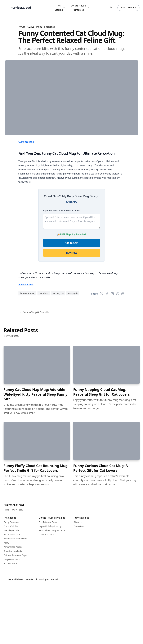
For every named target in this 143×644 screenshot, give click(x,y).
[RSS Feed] (111, 8)
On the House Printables (80, 8)
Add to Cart (71, 301)
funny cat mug (27, 458)
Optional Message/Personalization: (62, 269)
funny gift (73, 458)
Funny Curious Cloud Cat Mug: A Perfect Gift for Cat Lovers (101, 632)
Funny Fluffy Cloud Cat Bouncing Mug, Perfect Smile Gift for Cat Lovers (36, 632)
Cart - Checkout (128, 8)
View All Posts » (12, 500)
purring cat (58, 458)
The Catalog (60, 8)
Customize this (26, 200)
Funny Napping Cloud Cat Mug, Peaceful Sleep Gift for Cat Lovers (102, 556)
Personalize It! (26, 449)
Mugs (39, 27)
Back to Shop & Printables (35, 476)
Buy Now (71, 311)
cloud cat (44, 458)
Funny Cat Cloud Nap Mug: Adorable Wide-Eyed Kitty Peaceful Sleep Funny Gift (35, 559)
